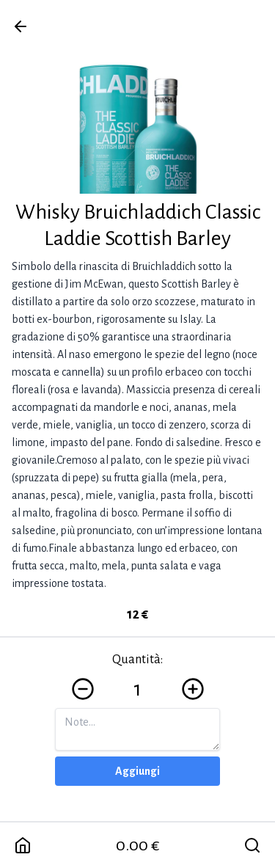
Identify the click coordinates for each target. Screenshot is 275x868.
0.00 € (138, 845)
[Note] (137, 729)
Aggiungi (137, 771)
